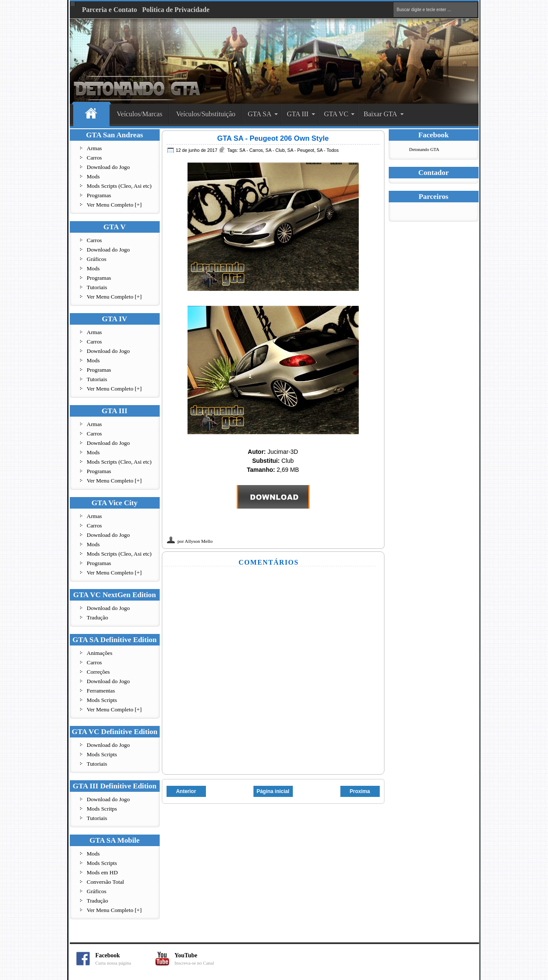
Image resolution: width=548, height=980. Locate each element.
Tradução (98, 617)
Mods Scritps (102, 809)
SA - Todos (328, 150)
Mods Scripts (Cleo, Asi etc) (119, 186)
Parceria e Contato (110, 10)
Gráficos (97, 259)
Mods (93, 176)
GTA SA (260, 114)
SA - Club (275, 150)
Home (91, 114)
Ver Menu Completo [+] (115, 205)
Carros (95, 158)
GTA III (298, 114)
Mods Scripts (102, 700)
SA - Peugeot (301, 150)
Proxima (360, 791)
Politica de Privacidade (176, 10)
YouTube (205, 959)
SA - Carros (251, 150)
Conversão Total (106, 882)
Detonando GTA (424, 150)
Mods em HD (103, 872)
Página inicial (273, 791)
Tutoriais (97, 287)
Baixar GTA (380, 114)
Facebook (125, 959)
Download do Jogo (109, 167)
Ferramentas (101, 691)
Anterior (186, 791)
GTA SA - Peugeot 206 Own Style (273, 138)
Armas (95, 148)
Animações (100, 653)
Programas (99, 195)
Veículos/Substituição (206, 114)
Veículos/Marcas (140, 114)
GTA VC (336, 114)
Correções (98, 672)
